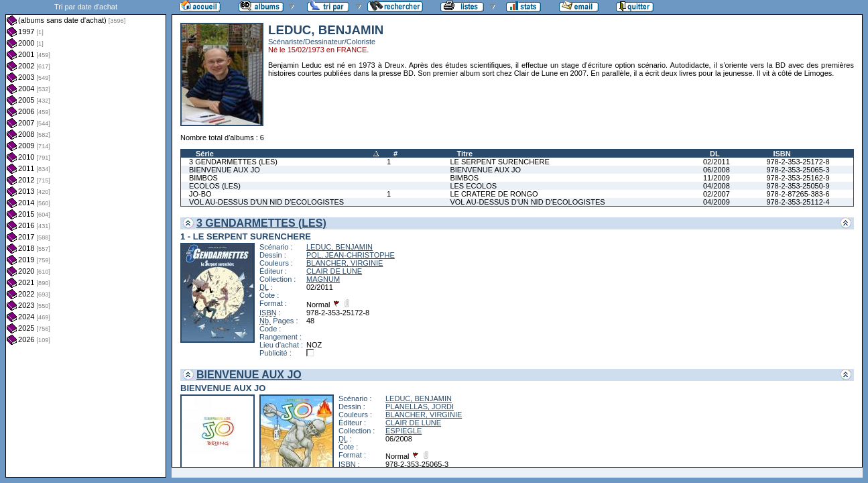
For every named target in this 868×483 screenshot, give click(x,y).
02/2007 (717, 194)
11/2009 (717, 178)
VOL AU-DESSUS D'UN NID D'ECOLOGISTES (266, 202)
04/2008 (717, 186)
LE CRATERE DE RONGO (494, 194)
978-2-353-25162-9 (798, 178)
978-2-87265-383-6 (798, 194)
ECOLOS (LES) (215, 186)
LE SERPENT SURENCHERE (499, 162)
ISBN (782, 154)
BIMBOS (203, 178)
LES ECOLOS (473, 186)
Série (205, 154)
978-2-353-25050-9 (798, 186)
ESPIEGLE (404, 431)
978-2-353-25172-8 (798, 162)
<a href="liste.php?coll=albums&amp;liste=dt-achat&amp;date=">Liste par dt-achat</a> (86, 239)
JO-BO (200, 194)
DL (715, 154)
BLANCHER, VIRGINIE (345, 263)
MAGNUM (323, 279)
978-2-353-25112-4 (798, 202)
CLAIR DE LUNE (334, 271)
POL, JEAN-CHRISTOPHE (351, 255)
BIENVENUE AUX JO (225, 170)
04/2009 (717, 202)
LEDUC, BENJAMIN (339, 247)
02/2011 (717, 162)
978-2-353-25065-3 (798, 170)
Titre (464, 154)
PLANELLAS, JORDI (420, 407)
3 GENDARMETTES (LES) (233, 162)
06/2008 (717, 170)
